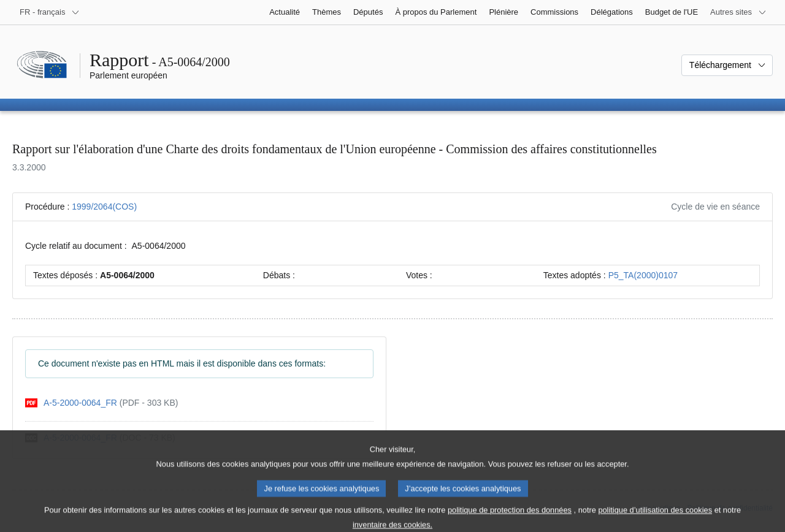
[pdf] (101, 403)
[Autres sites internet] (738, 12)
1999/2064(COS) (104, 207)
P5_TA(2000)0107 (643, 275)
